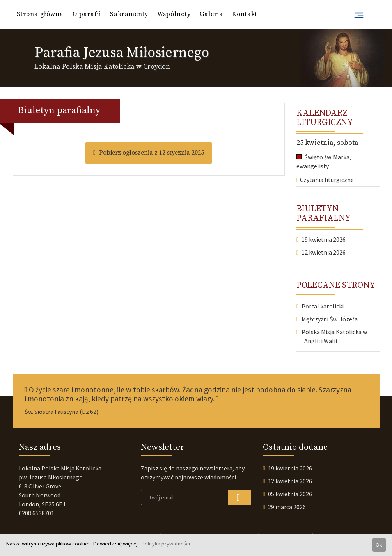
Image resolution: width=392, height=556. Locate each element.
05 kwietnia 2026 (291, 494)
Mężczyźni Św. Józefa (331, 319)
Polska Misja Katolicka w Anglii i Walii (336, 336)
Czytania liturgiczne (325, 180)
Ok (379, 545)
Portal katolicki (324, 306)
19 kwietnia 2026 (325, 239)
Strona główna (40, 14)
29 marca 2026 (288, 507)
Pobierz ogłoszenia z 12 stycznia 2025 (149, 153)
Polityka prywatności (166, 544)
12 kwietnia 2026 (325, 252)
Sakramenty (129, 14)
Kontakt (245, 14)
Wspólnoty (174, 14)
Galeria (211, 14)
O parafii (87, 14)
